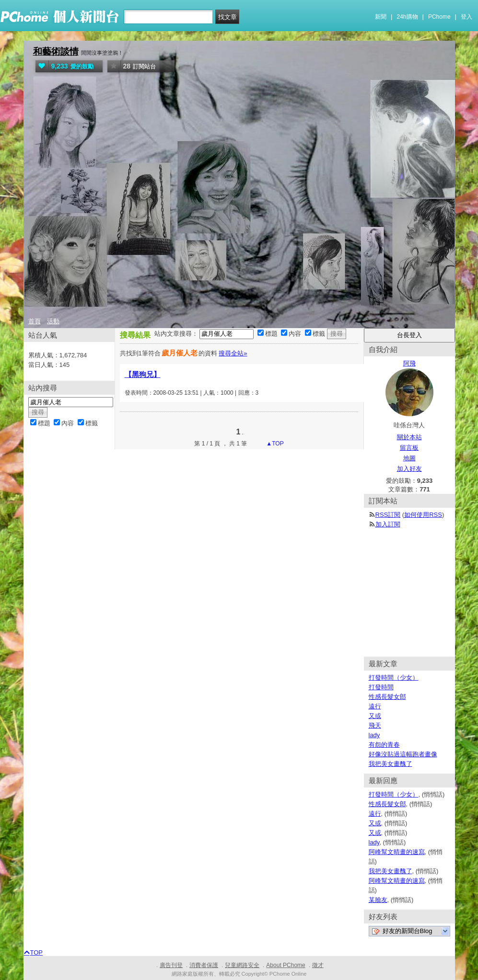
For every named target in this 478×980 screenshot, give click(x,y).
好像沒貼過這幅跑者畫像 (403, 754)
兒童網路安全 (242, 965)
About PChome (286, 965)
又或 (375, 716)
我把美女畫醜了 (391, 764)
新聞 (381, 17)
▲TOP (274, 444)
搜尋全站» (233, 353)
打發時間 (381, 687)
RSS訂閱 (388, 515)
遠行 (375, 706)
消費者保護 (204, 965)
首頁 (35, 321)
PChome (439, 17)
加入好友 (409, 469)
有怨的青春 (384, 745)
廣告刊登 (171, 965)
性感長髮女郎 (387, 697)
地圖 (409, 458)
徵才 (318, 965)
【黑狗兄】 (143, 374)
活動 (53, 321)
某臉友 (378, 900)
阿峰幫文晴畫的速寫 (397, 852)
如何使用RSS (423, 515)
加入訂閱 (388, 524)
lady (374, 735)
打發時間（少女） (394, 678)
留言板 (409, 448)
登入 (466, 17)
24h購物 (408, 17)
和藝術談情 (56, 51)
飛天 (375, 725)
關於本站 (409, 437)
